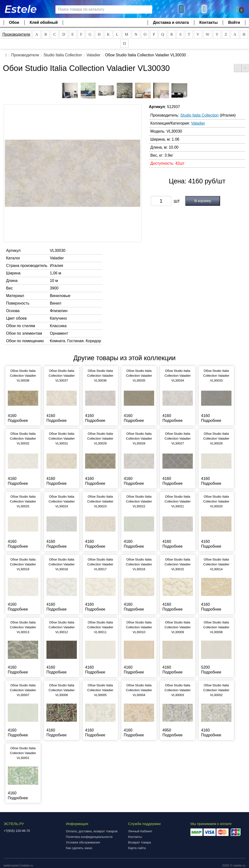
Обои (14, 22)
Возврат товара (140, 842)
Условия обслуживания (83, 842)
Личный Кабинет (140, 831)
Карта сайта (137, 848)
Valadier (94, 55)
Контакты (209, 22)
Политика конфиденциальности (89, 837)
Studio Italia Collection (63, 55)
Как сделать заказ (79, 848)
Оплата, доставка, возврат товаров (92, 831)
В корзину (203, 201)
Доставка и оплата (171, 22)
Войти (234, 22)
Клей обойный (44, 22)
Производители (16, 34)
